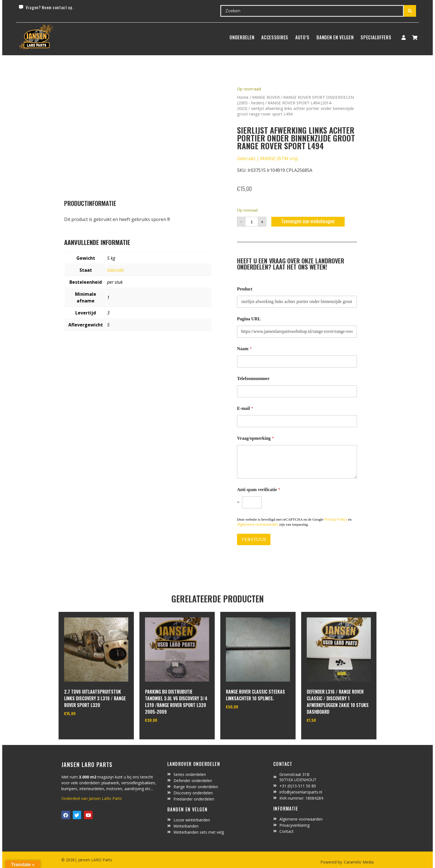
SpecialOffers (376, 37)
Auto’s (302, 37)
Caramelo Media (358, 862)
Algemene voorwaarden (258, 524)
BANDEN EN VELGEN (335, 37)
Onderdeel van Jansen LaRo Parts (92, 798)
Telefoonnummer (253, 378)
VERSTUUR (254, 539)
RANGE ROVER (266, 97)
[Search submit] (410, 11)
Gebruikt (115, 270)
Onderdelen (242, 37)
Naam (244, 349)
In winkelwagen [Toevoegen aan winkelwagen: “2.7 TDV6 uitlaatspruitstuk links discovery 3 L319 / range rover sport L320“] (85, 728)
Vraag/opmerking (256, 438)
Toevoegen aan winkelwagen (308, 221)
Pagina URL (249, 319)
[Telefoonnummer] (297, 391)
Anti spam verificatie (259, 490)
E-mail (245, 408)
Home (243, 97)
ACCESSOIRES (275, 37)
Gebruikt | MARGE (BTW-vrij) (267, 158)
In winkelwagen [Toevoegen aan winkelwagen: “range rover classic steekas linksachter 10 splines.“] (247, 721)
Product (245, 289)
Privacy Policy (336, 519)
